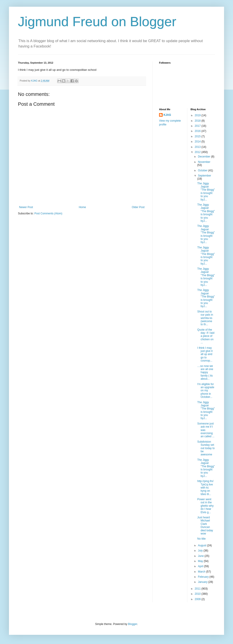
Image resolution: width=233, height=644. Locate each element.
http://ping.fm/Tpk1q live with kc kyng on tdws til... (205, 488)
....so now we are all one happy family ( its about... (205, 373)
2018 (198, 121)
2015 (198, 136)
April (201, 566)
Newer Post (26, 207)
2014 (198, 142)
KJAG (167, 115)
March (202, 572)
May (201, 561)
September (204, 176)
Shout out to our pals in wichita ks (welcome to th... (205, 318)
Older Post (138, 207)
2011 (198, 589)
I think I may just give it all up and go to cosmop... (205, 354)
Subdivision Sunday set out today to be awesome (206, 448)
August (202, 545)
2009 (198, 599)
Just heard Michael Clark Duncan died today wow (205, 526)
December (204, 157)
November (204, 162)
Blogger (133, 624)
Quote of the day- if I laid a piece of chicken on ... (206, 336)
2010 (198, 594)
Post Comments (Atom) (48, 213)
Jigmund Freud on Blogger (97, 22)
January (203, 582)
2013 (198, 147)
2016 (198, 131)
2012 (198, 152)
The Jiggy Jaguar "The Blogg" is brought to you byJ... (206, 192)
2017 (198, 126)
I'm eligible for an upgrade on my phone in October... (206, 391)
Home (82, 207)
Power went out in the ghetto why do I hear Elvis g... (205, 506)
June (201, 556)
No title (201, 539)
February (204, 577)
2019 (198, 115)
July (201, 551)
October (203, 170)
